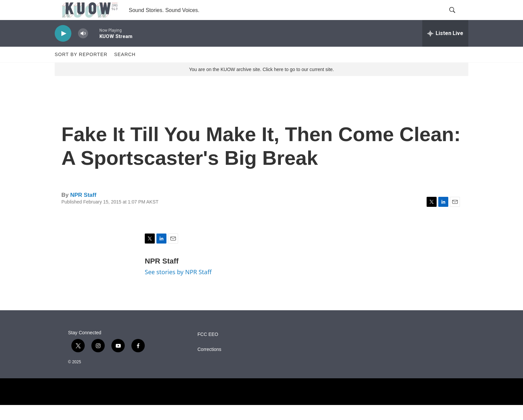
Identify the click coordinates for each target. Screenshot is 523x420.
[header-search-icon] (458, 18)
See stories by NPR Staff (178, 287)
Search (125, 69)
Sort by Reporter (81, 69)
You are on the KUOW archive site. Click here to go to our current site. (261, 84)
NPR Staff (83, 210)
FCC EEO (208, 349)
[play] (63, 49)
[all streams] (445, 48)
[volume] (83, 49)
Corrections (209, 364)
